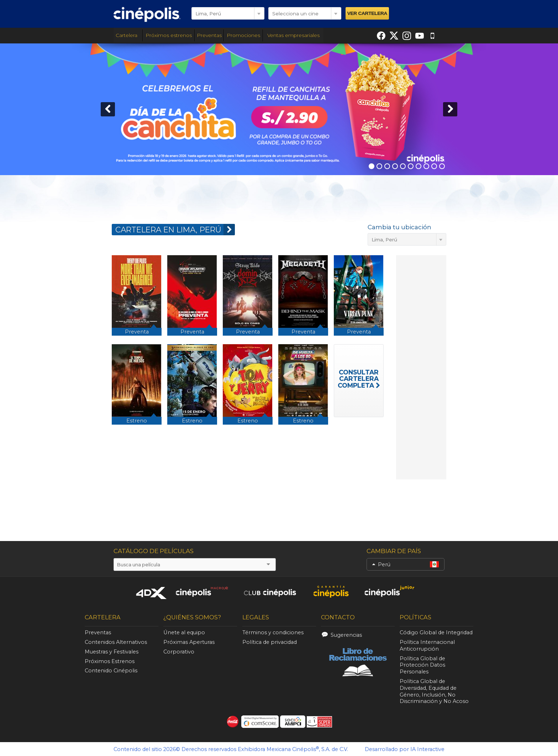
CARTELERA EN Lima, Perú (175, 230)
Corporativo (179, 652)
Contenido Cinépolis (111, 671)
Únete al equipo (184, 632)
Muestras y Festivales (112, 652)
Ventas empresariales (293, 35)
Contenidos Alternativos (116, 642)
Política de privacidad (270, 642)
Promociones (243, 35)
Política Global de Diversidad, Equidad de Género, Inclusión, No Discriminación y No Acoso (434, 691)
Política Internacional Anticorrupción (427, 645)
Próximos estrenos (169, 35)
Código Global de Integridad (436, 632)
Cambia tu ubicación (399, 227)
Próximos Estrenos (110, 661)
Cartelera (128, 35)
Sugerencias (346, 635)
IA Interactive (427, 749)
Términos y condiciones (273, 632)
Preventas (209, 35)
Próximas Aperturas (189, 642)
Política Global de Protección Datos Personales (422, 665)
